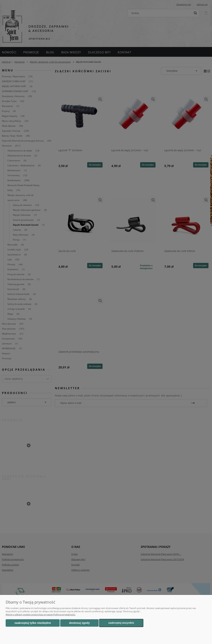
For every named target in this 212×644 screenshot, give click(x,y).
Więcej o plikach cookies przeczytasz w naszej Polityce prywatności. (41, 614)
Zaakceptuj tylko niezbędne (33, 623)
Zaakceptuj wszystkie (121, 623)
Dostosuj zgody (79, 623)
